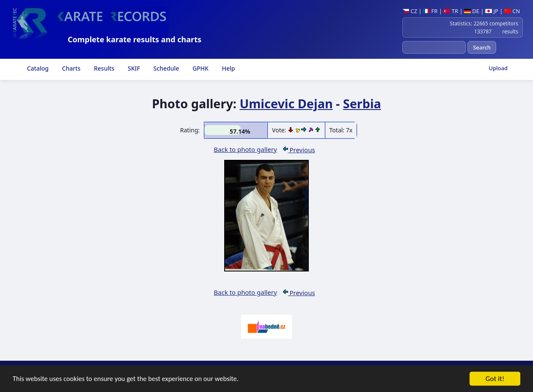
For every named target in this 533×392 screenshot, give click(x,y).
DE (472, 11)
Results (103, 68)
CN (512, 11)
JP (492, 11)
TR (451, 11)
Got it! (495, 380)
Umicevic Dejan (286, 103)
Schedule (165, 68)
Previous (299, 150)
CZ (410, 11)
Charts (70, 68)
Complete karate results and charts (135, 39)
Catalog (37, 68)
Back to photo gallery (245, 149)
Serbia (362, 103)
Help (228, 68)
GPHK (200, 68)
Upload (498, 68)
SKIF (133, 68)
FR (430, 11)
